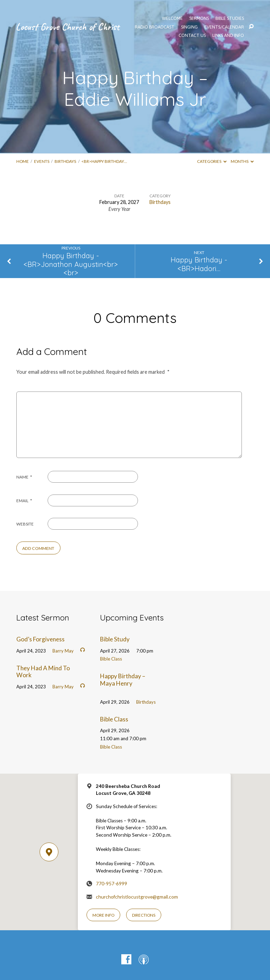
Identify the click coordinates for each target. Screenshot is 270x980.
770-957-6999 (112, 884)
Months (242, 161)
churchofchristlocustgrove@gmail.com (137, 897)
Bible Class (111, 659)
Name (24, 477)
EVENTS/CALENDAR (224, 27)
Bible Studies (230, 19)
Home (23, 161)
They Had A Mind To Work (43, 672)
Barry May (63, 651)
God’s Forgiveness (40, 639)
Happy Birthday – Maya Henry (123, 680)
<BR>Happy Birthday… (104, 161)
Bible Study (115, 639)
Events (42, 161)
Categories (212, 161)
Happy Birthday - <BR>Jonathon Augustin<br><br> (71, 264)
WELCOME (172, 19)
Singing (189, 27)
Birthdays (65, 161)
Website (25, 524)
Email (24, 501)
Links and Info (228, 36)
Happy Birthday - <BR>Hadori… (199, 264)
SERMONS (199, 19)
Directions (144, 915)
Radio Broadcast (155, 27)
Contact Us (192, 36)
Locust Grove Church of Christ (67, 27)
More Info (103, 915)
